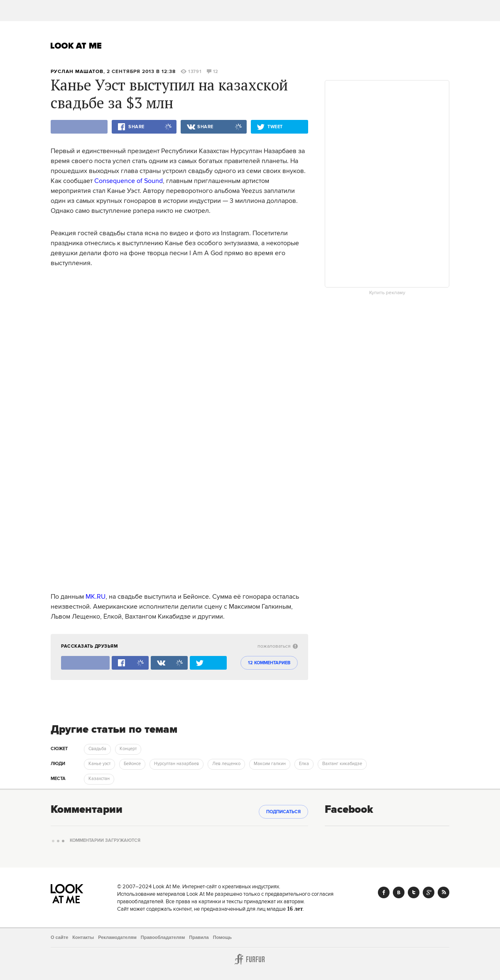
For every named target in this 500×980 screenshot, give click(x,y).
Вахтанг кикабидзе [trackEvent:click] (342, 764)
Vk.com (399, 892)
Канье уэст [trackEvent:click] (99, 764)
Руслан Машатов (77, 72)
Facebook (384, 892)
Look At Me (76, 46)
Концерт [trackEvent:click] (128, 749)
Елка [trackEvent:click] (304, 764)
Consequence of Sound (129, 181)
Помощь (222, 937)
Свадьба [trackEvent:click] (97, 749)
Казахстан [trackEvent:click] (99, 779)
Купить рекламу (387, 293)
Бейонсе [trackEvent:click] (132, 764)
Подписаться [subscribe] (283, 812)
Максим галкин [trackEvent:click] (270, 764)
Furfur (250, 959)
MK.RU (96, 597)
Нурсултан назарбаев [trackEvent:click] (176, 764)
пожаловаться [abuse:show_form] (278, 646)
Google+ (429, 892)
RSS (444, 892)
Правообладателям (163, 937)
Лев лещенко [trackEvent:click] (226, 764)
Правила (199, 937)
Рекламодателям (117, 937)
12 (213, 72)
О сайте (59, 937)
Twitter (414, 892)
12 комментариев (269, 663)
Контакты (83, 937)
